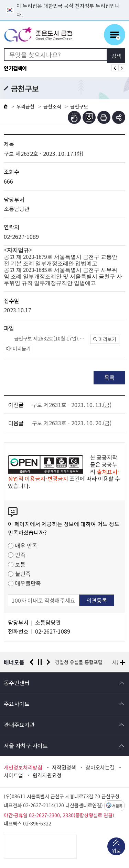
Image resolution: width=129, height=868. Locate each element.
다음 (49, 662)
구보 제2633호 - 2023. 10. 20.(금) (72, 423)
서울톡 (117, 806)
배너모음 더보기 (123, 662)
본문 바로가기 (65, 0)
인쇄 (104, 117)
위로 (116, 851)
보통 (20, 564)
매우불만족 (28, 583)
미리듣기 (19, 348)
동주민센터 (17, 683)
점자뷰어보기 (74, 117)
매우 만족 (26, 545)
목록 (109, 378)
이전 (31, 662)
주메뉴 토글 (115, 35)
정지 (40, 662)
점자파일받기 (89, 117)
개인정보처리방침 (23, 767)
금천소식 (52, 106)
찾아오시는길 (100, 767)
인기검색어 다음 (122, 68)
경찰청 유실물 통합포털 (79, 662)
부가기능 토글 (119, 117)
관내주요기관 (19, 725)
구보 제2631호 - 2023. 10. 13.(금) (72, 405)
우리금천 (25, 106)
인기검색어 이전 (115, 68)
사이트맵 (13, 775)
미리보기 (105, 339)
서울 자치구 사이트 (26, 745)
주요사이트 (17, 704)
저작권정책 (64, 767)
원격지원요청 (47, 775)
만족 (20, 555)
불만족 (23, 574)
